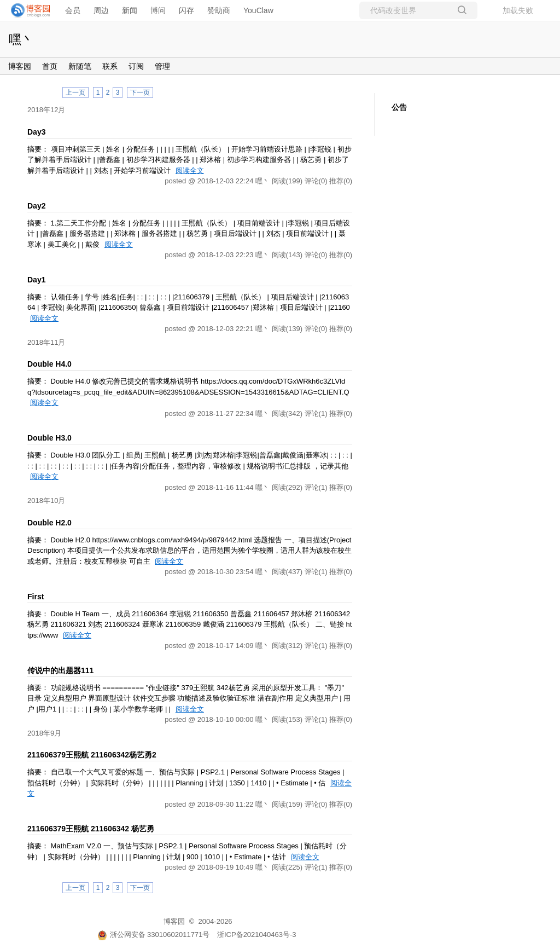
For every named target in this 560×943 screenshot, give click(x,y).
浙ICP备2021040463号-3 (257, 935)
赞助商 (219, 10)
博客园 (20, 66)
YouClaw (258, 10)
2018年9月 (44, 733)
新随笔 (80, 66)
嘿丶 (21, 39)
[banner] (27, 10)
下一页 (140, 92)
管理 (162, 66)
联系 (110, 66)
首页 (50, 66)
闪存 (186, 10)
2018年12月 (46, 110)
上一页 (75, 92)
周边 (101, 10)
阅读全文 (190, 170)
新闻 (130, 10)
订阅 (136, 66)
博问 (158, 10)
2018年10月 (46, 501)
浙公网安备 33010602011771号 (154, 935)
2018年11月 (46, 342)
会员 (73, 10)
